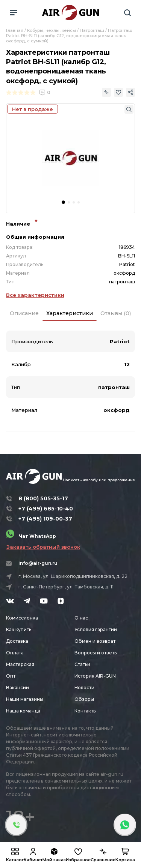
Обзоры (84, 699)
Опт (11, 676)
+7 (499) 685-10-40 (46, 509)
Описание (24, 313)
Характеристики (70, 313)
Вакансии (17, 688)
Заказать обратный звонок (43, 547)
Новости (84, 688)
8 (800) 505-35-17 (43, 498)
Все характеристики (35, 295)
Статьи (82, 664)
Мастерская (20, 664)
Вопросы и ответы (96, 653)
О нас (81, 618)
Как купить (19, 629)
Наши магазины (25, 699)
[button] (63, 202)
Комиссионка (22, 618)
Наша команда (23, 711)
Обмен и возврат (95, 641)
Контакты (86, 711)
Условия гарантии (96, 629)
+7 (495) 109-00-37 (45, 519)
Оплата (15, 653)
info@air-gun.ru (38, 563)
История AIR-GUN (95, 676)
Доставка (17, 641)
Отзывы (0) (116, 313)
